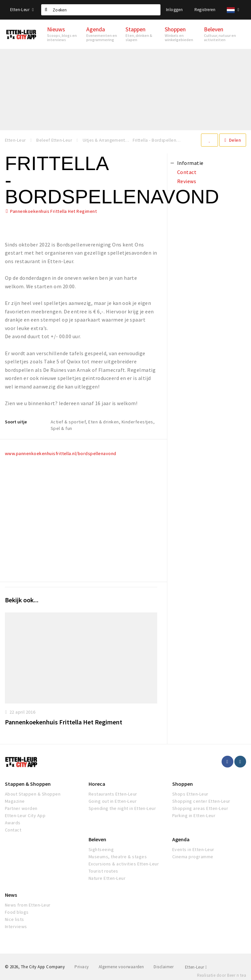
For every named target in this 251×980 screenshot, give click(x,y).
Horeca (97, 784)
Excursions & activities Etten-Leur (124, 864)
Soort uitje (16, 422)
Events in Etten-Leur (193, 849)
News (11, 895)
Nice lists (15, 919)
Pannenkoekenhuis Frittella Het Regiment (53, 211)
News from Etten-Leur (28, 905)
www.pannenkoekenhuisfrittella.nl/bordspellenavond (61, 453)
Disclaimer (164, 967)
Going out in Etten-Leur (113, 801)
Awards (13, 823)
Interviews (16, 926)
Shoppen (183, 784)
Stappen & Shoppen (28, 784)
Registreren (205, 10)
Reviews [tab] (187, 181)
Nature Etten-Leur (107, 878)
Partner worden (21, 808)
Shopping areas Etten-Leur (200, 808)
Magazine (15, 801)
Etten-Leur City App (25, 815)
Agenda (181, 839)
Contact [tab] (187, 172)
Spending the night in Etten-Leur (122, 808)
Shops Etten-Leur (190, 794)
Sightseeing (101, 849)
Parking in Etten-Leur (194, 815)
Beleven (97, 839)
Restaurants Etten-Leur (113, 794)
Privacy (82, 967)
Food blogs (17, 912)
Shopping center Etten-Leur (201, 801)
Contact (13, 830)
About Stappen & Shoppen (33, 794)
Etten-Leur (22, 10)
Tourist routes (103, 871)
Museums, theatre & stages (118, 857)
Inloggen (174, 10)
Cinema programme (193, 857)
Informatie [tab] (190, 163)
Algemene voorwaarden (121, 967)
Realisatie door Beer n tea (222, 975)
